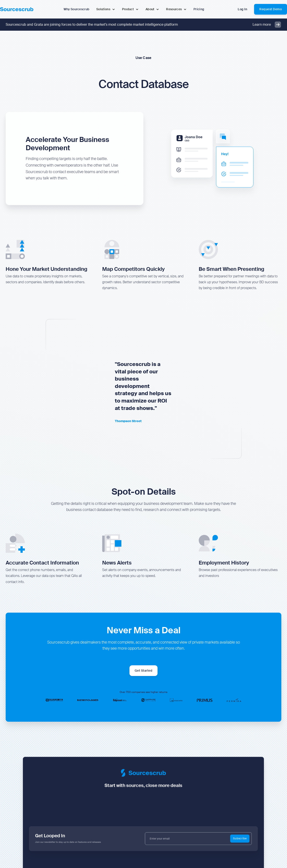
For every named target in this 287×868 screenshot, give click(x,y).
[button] (106, 9)
